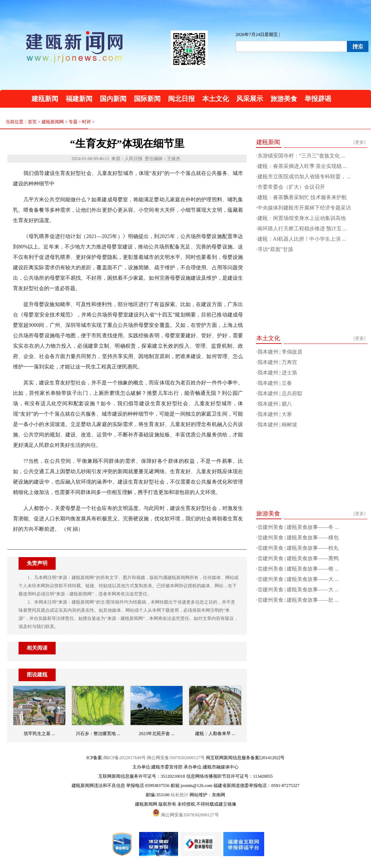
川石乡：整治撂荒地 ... (98, 734)
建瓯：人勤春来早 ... (215, 734)
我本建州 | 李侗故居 (280, 352)
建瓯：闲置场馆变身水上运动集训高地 (302, 218)
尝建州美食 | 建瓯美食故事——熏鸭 (298, 558)
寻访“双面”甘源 (275, 249)
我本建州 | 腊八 (275, 404)
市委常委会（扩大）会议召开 (291, 187)
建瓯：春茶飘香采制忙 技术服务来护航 (302, 197)
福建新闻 (79, 99)
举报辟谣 (318, 99)
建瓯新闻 (45, 99)
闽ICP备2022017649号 (125, 758)
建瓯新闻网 (53, 122)
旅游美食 (284, 99)
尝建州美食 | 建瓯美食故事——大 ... (298, 579)
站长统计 (180, 795)
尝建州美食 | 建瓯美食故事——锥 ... (298, 569)
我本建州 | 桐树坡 (278, 425)
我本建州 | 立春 (275, 383)
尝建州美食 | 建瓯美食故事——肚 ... (298, 600)
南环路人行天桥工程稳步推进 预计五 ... (302, 229)
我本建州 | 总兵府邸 (280, 394)
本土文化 (216, 99)
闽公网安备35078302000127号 (176, 758)
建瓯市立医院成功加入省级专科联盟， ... (304, 177)
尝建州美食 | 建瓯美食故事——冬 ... (298, 527)
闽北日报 (181, 99)
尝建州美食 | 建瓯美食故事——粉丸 (298, 548)
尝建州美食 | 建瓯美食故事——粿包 (298, 538)
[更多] (359, 142)
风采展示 (250, 99)
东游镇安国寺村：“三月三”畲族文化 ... (301, 156)
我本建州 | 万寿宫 (278, 362)
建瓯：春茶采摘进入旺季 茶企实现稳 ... (302, 166)
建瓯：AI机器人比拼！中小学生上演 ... (302, 239)
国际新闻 (147, 99)
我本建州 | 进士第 (278, 373)
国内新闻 (113, 99)
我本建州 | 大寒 (275, 414)
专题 (73, 122)
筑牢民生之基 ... (39, 734)
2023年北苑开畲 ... (157, 734)
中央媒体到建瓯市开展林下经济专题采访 (304, 208)
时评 (86, 122)
